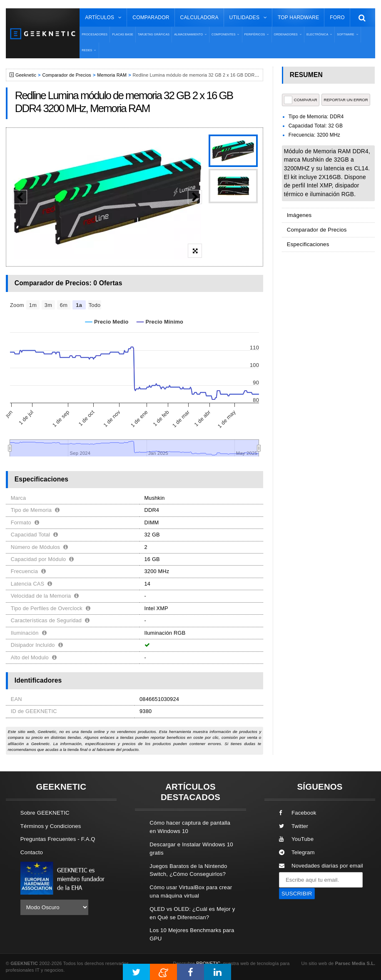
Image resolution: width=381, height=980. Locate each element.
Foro (337, 17)
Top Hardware (298, 17)
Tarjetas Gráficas (154, 34)
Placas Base (123, 34)
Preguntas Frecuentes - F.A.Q (58, 839)
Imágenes (299, 215)
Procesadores (95, 34)
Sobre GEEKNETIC (45, 813)
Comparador (151, 17)
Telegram (297, 852)
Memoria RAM (112, 75)
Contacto (32, 852)
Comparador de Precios (66, 75)
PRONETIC (208, 963)
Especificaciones (308, 244)
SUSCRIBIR (297, 894)
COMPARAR (301, 100)
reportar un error (346, 100)
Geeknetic (26, 75)
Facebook (298, 813)
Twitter (294, 826)
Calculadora (199, 17)
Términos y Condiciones (51, 826)
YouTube (296, 839)
